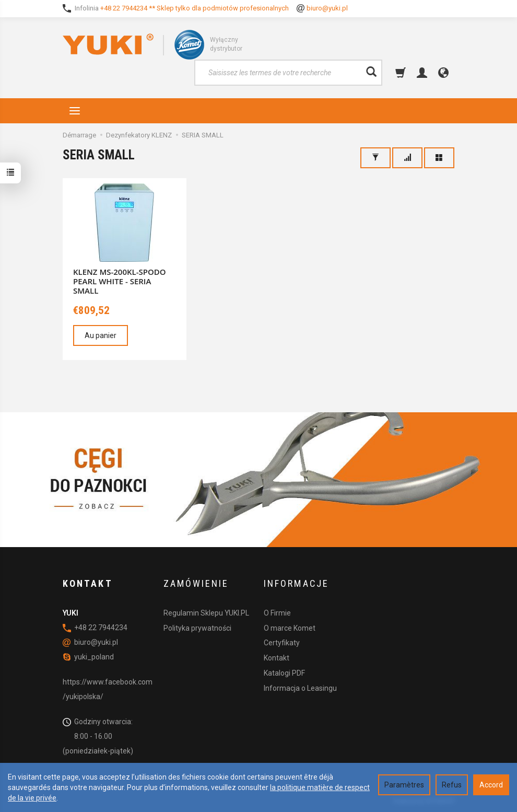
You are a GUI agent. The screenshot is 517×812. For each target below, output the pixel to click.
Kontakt (277, 658)
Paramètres (404, 785)
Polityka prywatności (197, 628)
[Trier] (407, 158)
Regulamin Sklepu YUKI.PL (206, 613)
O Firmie (277, 613)
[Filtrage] (375, 158)
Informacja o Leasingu (300, 688)
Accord (491, 785)
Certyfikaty (282, 643)
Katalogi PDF (284, 673)
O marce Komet (290, 628)
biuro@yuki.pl (327, 8)
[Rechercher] (371, 73)
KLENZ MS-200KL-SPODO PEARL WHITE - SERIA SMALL (120, 281)
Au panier (101, 335)
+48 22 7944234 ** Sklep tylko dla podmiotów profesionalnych (195, 8)
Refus (452, 785)
